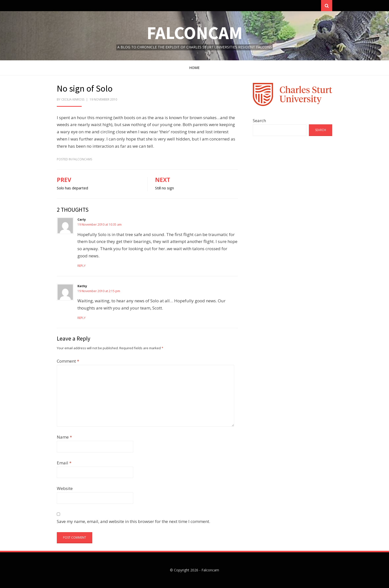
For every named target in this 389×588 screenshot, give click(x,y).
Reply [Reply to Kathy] (81, 318)
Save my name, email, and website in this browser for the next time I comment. (133, 521)
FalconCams (82, 159)
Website (65, 488)
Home (194, 68)
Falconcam (195, 33)
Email (64, 463)
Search (259, 121)
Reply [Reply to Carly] (81, 266)
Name (64, 437)
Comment (68, 361)
